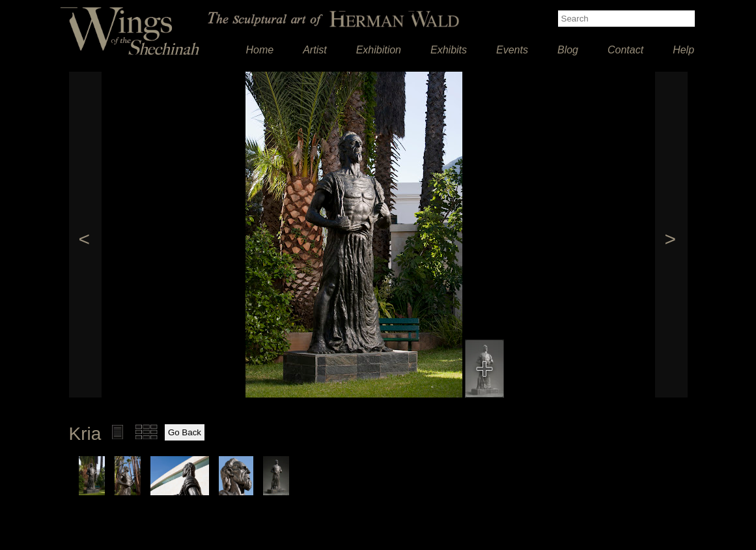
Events (512, 50)
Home (260, 50)
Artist (315, 50)
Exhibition (379, 50)
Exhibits (449, 50)
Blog (568, 50)
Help (683, 50)
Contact (625, 50)
